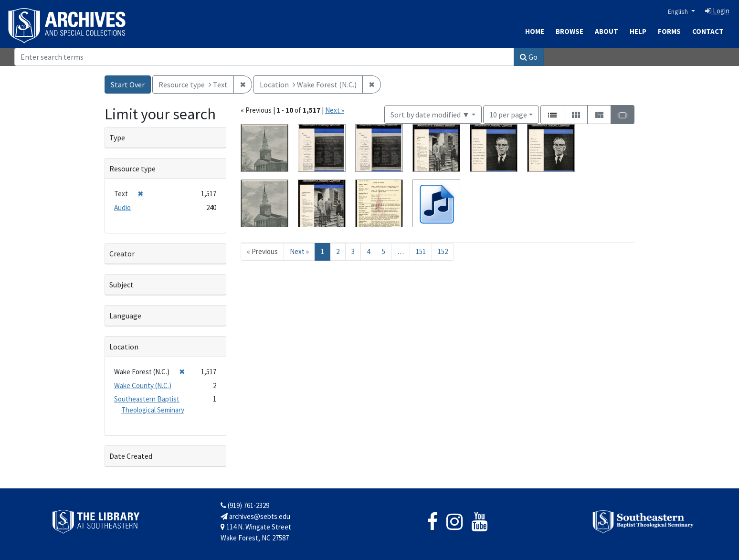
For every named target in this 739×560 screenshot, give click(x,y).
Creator (122, 254)
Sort (430, 115)
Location (124, 347)
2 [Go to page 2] (338, 251)
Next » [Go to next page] (299, 251)
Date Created (131, 456)
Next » (335, 110)
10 (508, 114)
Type (117, 137)
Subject (121, 285)
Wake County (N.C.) (143, 386)
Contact (708, 31)
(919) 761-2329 (245, 505)
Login (717, 11)
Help (638, 31)
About (607, 31)
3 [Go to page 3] (353, 251)
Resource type (132, 169)
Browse (570, 31)
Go (529, 57)
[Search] (264, 57)
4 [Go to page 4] (368, 251)
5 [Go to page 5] (384, 251)
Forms (669, 31)
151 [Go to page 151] (421, 251)
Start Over (128, 85)
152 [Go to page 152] (443, 251)
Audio (122, 207)
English (679, 11)
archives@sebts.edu (255, 516)
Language (125, 316)
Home (535, 31)
